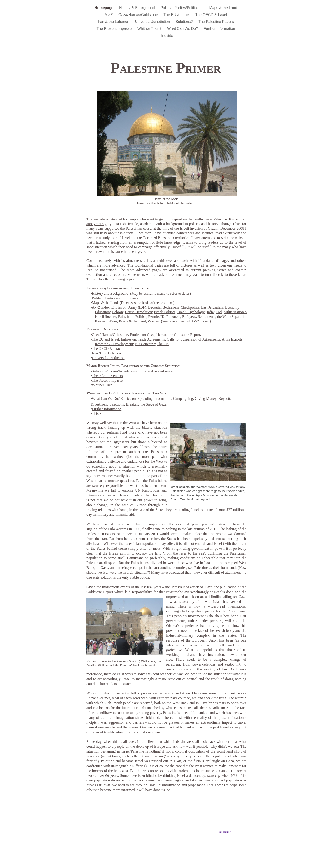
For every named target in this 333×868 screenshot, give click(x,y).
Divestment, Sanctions (107, 404)
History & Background (137, 8)
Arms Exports (232, 339)
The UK (163, 344)
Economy (232, 307)
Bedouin (154, 307)
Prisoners (173, 317)
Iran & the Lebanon (114, 22)
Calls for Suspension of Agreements (194, 339)
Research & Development (114, 344)
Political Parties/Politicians (182, 8)
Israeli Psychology (191, 312)
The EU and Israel (106, 339)
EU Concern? (145, 344)
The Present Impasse (115, 29)
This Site (166, 36)
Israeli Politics (165, 312)
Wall (226, 317)
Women (153, 321)
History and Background (110, 293)
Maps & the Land (223, 8)
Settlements (207, 317)
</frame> (232, 829)
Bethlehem (171, 307)
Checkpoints (190, 307)
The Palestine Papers (216, 22)
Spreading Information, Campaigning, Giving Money (177, 398)
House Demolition (139, 312)
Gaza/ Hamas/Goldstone (110, 335)
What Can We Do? (183, 29)
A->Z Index (101, 307)
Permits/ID (156, 317)
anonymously (96, 224)
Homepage (105, 8)
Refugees (189, 317)
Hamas (161, 335)
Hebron (117, 312)
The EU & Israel (177, 15)
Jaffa (210, 312)
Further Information (219, 29)
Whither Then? (150, 29)
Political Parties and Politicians (115, 298)
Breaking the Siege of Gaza (146, 404)
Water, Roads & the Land (127, 321)
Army (133, 307)
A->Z (109, 15)
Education (102, 312)
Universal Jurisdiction (153, 22)
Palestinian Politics (132, 317)
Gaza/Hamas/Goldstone (139, 15)
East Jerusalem (212, 307)
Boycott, (225, 398)
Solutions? (185, 22)
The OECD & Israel (211, 15)
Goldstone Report (187, 335)
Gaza (151, 335)
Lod (219, 312)
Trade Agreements (151, 339)
